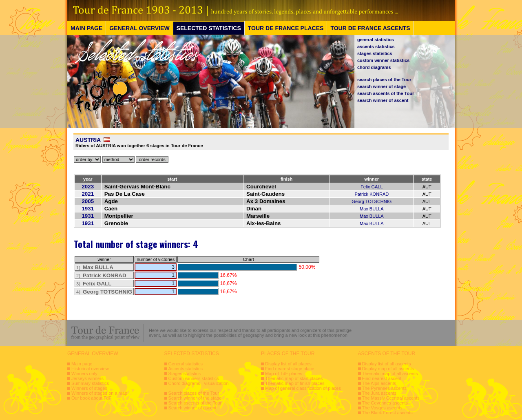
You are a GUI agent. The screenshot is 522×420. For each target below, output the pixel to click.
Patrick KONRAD (372, 194)
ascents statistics (376, 46)
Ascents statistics (186, 369)
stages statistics (375, 53)
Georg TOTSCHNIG (372, 201)
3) (94, 284)
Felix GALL (372, 187)
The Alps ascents (379, 383)
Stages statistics (185, 374)
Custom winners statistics (194, 378)
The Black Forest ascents (387, 413)
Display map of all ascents (388, 369)
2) (101, 276)
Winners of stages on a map (99, 393)
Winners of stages (89, 388)
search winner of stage (382, 86)
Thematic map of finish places (295, 383)
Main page (82, 364)
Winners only (84, 374)
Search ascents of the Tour (195, 403)
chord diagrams (374, 67)
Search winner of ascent (192, 408)
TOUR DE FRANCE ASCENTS (370, 28)
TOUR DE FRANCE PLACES (286, 28)
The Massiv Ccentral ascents (391, 398)
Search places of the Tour (194, 393)
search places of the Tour (384, 80)
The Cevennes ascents (385, 403)
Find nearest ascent (382, 378)
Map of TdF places (284, 374)
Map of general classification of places (303, 388)
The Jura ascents (379, 393)
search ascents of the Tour (386, 93)
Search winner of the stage (195, 398)
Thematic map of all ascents (390, 374)
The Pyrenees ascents (384, 388)
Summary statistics (90, 383)
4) (104, 292)
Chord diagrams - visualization (199, 383)
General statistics (186, 364)
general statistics (376, 40)
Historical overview (90, 369)
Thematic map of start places (294, 378)
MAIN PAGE (86, 28)
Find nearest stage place (290, 369)
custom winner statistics (383, 60)
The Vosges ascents (382, 408)
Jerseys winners (87, 378)
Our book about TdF (91, 398)
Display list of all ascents (387, 364)
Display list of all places (288, 364)
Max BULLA (372, 209)
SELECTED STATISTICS (209, 28)
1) (95, 267)
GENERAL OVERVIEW (139, 28)
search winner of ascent (383, 100)
